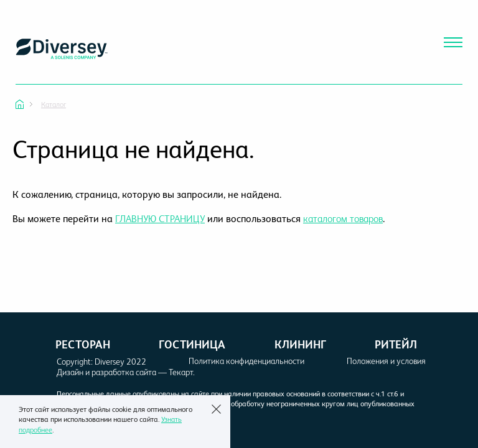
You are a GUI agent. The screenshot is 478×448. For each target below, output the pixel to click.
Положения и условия (386, 361)
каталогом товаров (343, 219)
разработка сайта (124, 372)
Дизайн (70, 372)
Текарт (181, 372)
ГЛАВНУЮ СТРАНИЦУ (160, 219)
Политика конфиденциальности (246, 361)
